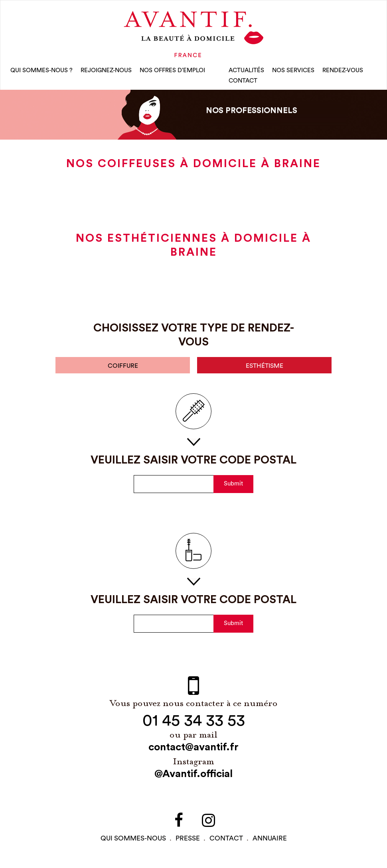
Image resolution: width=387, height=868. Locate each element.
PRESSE (188, 841)
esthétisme (265, 368)
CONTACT (243, 82)
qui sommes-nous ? (41, 72)
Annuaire (270, 841)
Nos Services (293, 72)
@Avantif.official (193, 776)
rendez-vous (343, 72)
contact (226, 841)
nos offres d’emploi (172, 72)
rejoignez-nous (106, 72)
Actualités (246, 72)
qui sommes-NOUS (133, 841)
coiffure (123, 368)
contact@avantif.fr (193, 750)
